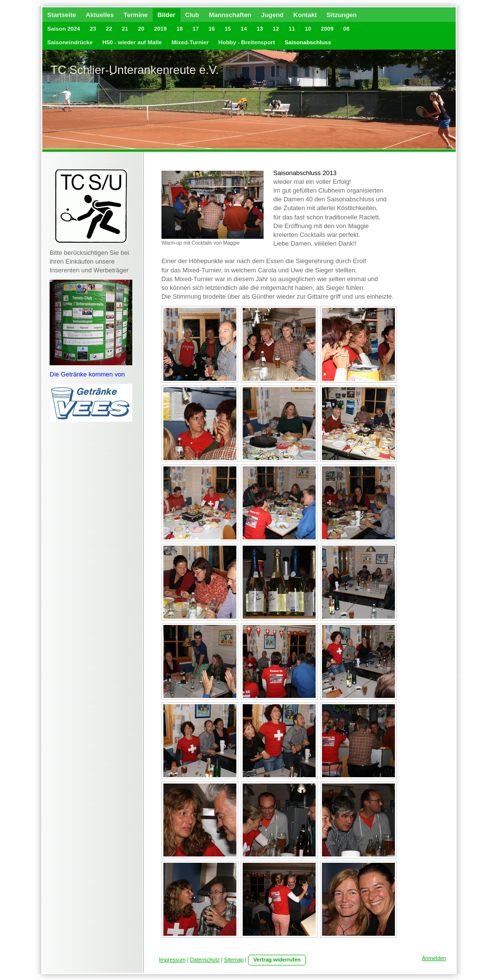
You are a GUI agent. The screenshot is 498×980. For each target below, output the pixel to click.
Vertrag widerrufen (277, 960)
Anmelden (434, 958)
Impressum (172, 960)
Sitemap (234, 960)
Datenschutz (205, 960)
